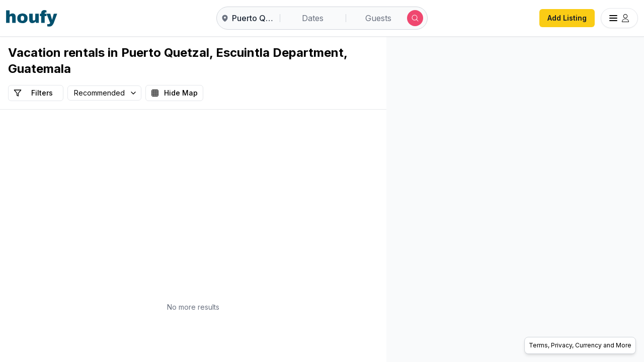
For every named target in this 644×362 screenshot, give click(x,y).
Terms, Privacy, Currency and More (580, 345)
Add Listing (567, 18)
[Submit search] (415, 18)
